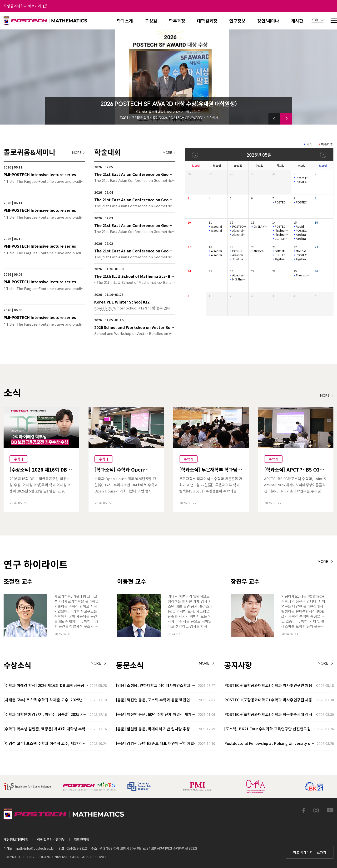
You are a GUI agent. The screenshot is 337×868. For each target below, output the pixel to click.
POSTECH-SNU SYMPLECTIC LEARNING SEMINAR (303, 182)
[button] (274, 119)
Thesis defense (303, 275)
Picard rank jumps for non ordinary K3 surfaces (303, 178)
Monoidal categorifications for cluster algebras (303, 251)
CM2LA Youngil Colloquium (260, 227)
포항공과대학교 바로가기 (25, 6)
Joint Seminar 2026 (239, 259)
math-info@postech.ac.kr (34, 848)
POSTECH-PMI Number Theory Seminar (282, 227)
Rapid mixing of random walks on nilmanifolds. (303, 227)
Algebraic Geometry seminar (218, 227)
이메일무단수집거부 (51, 839)
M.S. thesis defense (239, 279)
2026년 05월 (259, 155)
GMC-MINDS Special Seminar (282, 251)
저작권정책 (82, 839)
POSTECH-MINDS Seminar (282, 202)
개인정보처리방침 (16, 839)
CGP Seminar (282, 239)
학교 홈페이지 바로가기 (310, 852)
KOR (317, 20)
